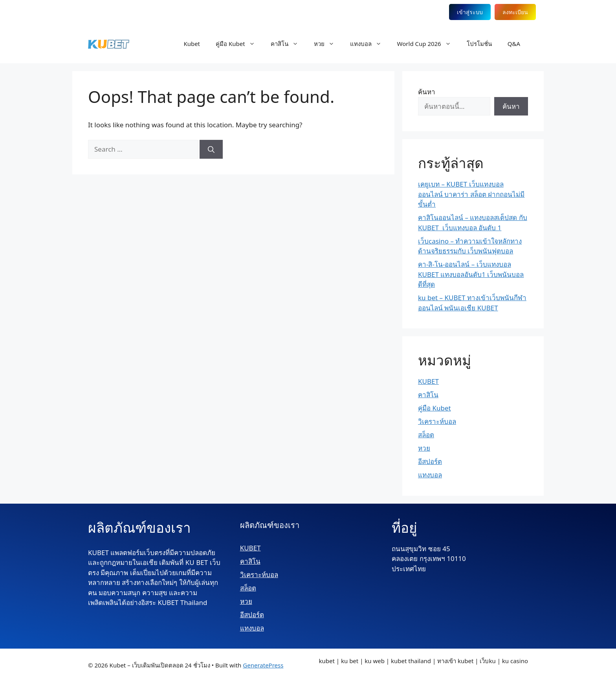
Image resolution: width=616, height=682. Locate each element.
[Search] (211, 149)
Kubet (192, 44)
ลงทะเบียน (515, 12)
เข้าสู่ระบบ (470, 12)
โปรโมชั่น (479, 44)
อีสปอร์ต (430, 461)
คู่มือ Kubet (239, 44)
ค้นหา (427, 92)
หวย (328, 44)
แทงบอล (370, 44)
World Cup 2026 (428, 44)
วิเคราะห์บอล (437, 421)
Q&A (514, 44)
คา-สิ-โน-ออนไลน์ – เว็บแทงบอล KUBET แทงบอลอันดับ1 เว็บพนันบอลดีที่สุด (471, 274)
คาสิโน (288, 44)
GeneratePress (263, 665)
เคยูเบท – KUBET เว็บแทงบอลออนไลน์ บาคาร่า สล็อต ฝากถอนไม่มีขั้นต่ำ (471, 194)
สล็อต (426, 435)
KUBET (428, 381)
